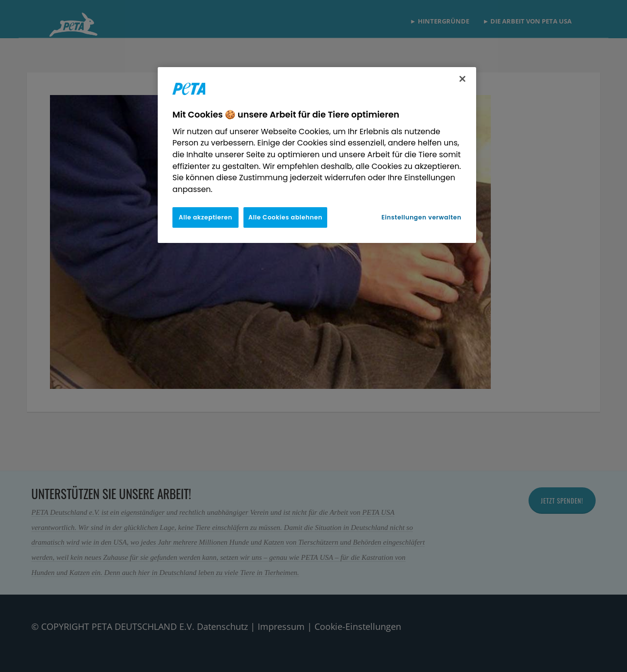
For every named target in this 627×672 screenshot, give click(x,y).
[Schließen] (462, 79)
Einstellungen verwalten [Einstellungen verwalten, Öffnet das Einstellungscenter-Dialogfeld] (422, 217)
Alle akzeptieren (205, 217)
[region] (317, 155)
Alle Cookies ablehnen (285, 217)
